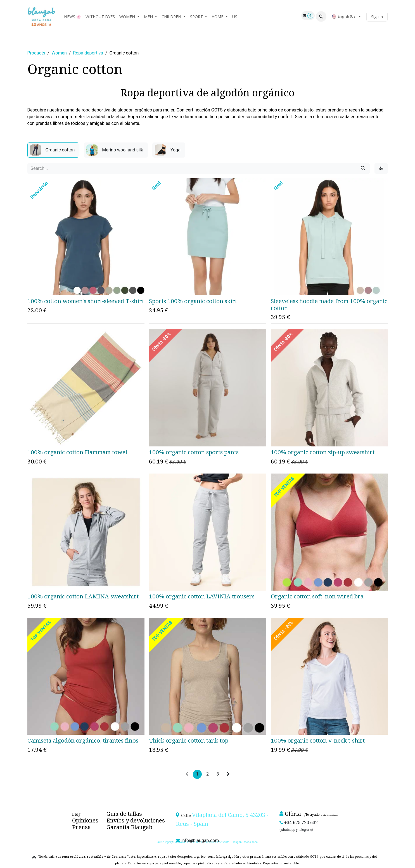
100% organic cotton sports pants (194, 452)
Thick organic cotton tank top (189, 740)
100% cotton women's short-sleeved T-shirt (86, 301)
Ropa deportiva (88, 53)
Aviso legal (164, 842)
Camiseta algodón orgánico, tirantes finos (83, 740)
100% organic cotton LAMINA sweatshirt (83, 596)
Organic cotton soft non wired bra (317, 596)
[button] (321, 16)
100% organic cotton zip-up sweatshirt (322, 452)
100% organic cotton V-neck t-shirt (317, 740)
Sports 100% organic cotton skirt (193, 301)
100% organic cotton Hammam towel (77, 452)
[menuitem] (73, 17)
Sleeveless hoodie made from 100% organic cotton (329, 304)
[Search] (363, 168)
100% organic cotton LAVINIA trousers (202, 596)
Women (59, 53)
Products (36, 53)
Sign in (377, 17)
